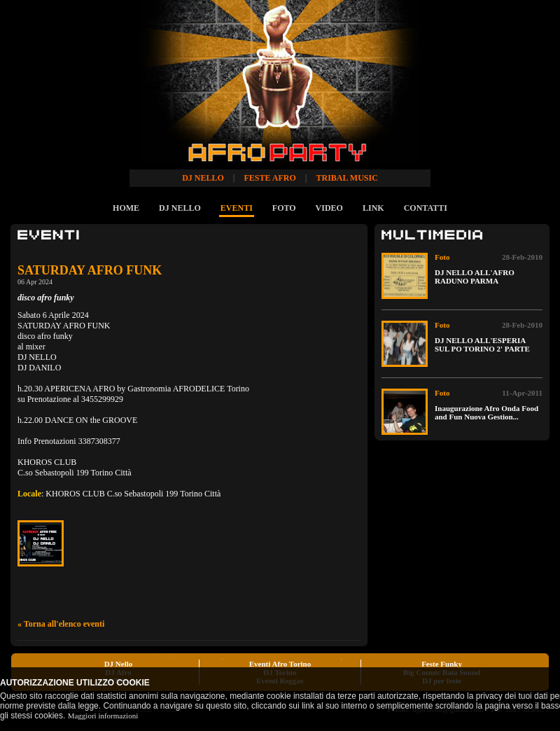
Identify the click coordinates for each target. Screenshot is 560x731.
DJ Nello (119, 664)
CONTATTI (426, 208)
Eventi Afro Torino (280, 664)
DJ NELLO (180, 208)
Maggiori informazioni (103, 716)
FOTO (284, 208)
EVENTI (237, 208)
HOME (126, 208)
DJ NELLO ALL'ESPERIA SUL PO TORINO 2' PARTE (482, 344)
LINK (373, 208)
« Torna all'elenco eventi (61, 624)
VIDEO (329, 208)
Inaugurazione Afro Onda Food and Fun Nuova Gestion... (486, 412)
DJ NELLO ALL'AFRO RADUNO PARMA (475, 277)
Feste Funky (442, 664)
